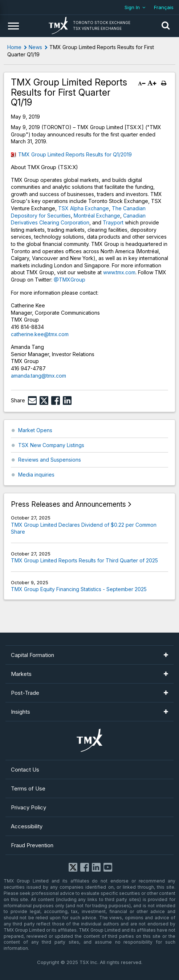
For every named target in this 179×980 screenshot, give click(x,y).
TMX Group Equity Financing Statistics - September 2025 (79, 589)
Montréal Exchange (97, 216)
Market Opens (35, 430)
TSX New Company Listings (51, 445)
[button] (166, 26)
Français (164, 7)
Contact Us (25, 770)
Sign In (132, 7)
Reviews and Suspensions (50, 460)
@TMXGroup (70, 280)
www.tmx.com (119, 272)
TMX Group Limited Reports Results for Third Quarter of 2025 (84, 560)
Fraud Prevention (32, 845)
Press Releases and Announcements (68, 504)
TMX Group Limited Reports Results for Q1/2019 (75, 154)
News (35, 47)
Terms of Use (28, 788)
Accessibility (27, 826)
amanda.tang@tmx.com (38, 376)
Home (14, 47)
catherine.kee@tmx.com (40, 334)
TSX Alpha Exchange (84, 208)
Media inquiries (36, 475)
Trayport (113, 222)
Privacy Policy (29, 807)
